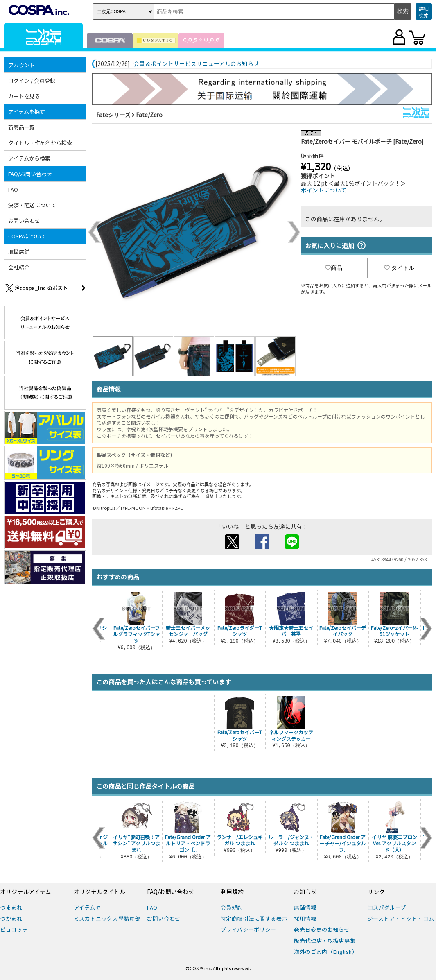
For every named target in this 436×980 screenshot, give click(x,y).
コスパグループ (387, 907)
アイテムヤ (87, 907)
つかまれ (11, 918)
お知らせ (305, 892)
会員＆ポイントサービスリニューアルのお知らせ (196, 64)
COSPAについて (27, 236)
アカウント (21, 65)
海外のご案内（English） (326, 952)
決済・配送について (32, 205)
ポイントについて (324, 190)
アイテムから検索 (29, 158)
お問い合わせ (24, 221)
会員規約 (232, 907)
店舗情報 (305, 907)
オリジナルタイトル (99, 892)
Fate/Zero (149, 115)
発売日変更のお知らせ (322, 929)
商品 (334, 268)
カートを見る (24, 96)
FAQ (13, 189)
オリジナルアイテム (26, 892)
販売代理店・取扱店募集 (325, 940)
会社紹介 (19, 267)
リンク (376, 892)
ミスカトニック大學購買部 (107, 918)
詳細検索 (424, 12)
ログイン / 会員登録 (32, 80)
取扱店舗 (19, 252)
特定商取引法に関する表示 (254, 918)
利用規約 (232, 892)
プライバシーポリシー (249, 929)
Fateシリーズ (113, 115)
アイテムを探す (27, 112)
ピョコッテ (14, 929)
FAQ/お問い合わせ (30, 174)
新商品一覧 (21, 127)
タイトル (399, 268)
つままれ (11, 907)
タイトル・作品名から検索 (40, 143)
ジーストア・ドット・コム (401, 918)
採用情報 (305, 918)
